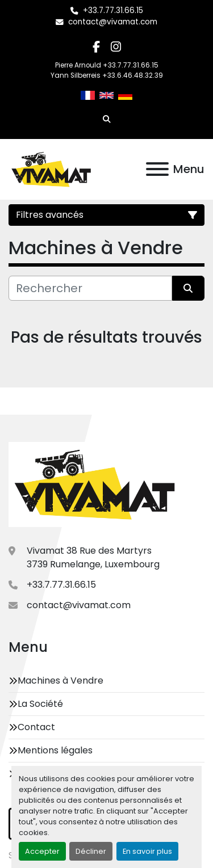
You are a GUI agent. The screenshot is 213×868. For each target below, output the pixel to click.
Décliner (91, 851)
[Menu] (157, 169)
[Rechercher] (90, 288)
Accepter (42, 851)
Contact (36, 727)
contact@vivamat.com (113, 22)
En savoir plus (147, 851)
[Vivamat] (95, 484)
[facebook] (96, 47)
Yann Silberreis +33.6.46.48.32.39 (107, 75)
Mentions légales (55, 750)
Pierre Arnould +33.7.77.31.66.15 (107, 65)
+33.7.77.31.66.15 (113, 10)
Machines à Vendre (60, 681)
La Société (40, 704)
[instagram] (116, 47)
